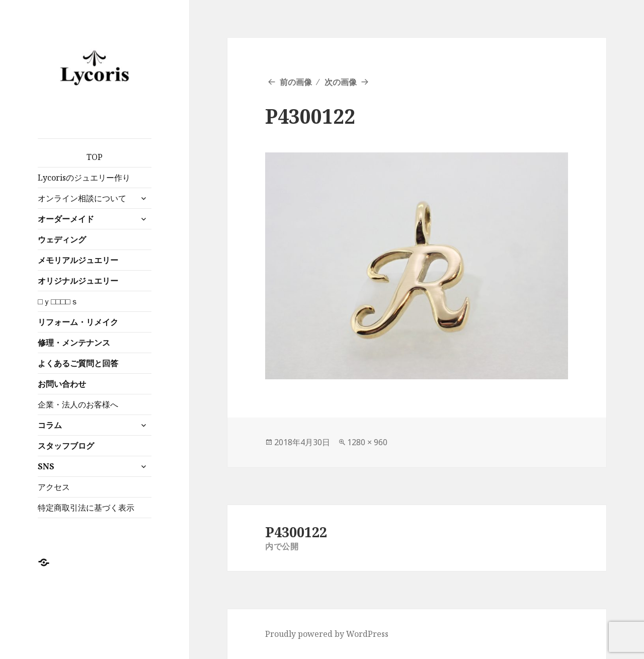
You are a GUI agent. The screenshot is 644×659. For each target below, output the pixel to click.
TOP (95, 157)
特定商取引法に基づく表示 (86, 508)
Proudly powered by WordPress (327, 634)
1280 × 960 (367, 442)
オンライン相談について (82, 198)
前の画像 (296, 82)
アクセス (54, 487)
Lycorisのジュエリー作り (84, 178)
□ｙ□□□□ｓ (58, 301)
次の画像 (341, 82)
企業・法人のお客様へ (78, 404)
